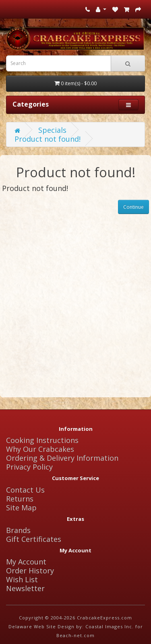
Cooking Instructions (42, 440)
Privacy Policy (29, 467)
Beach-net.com (75, 635)
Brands (18, 530)
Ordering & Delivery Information (62, 458)
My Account (26, 562)
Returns (20, 499)
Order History (30, 571)
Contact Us (25, 490)
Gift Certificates (34, 539)
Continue (133, 207)
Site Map (21, 508)
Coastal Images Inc (109, 626)
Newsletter (25, 588)
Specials (52, 130)
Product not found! (48, 139)
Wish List (22, 579)
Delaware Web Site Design (41, 626)
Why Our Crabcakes (40, 449)
